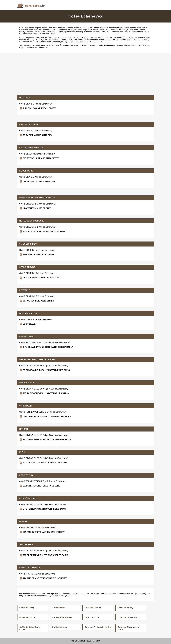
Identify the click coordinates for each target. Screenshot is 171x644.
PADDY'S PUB (26, 475)
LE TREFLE (25, 290)
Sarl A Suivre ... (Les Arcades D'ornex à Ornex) (60, 38)
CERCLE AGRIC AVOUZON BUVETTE (37, 198)
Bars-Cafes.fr (25, 28)
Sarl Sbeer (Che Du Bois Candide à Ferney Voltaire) (40, 42)
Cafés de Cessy (27, 608)
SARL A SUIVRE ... (28, 267)
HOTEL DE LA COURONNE (32, 221)
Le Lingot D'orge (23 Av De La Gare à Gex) (91, 30)
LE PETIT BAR (26, 336)
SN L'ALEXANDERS (28, 244)
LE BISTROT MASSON (30, 568)
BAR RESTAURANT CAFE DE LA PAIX (37, 360)
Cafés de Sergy (60, 627)
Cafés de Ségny (125, 608)
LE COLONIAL (26, 171)
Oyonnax (135, 45)
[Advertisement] (86, 74)
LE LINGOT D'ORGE (29, 125)
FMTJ (22, 452)
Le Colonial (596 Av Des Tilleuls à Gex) (41, 32)
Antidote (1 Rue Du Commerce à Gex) (58, 30)
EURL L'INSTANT (28, 498)
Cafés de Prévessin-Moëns (98, 627)
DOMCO (23, 521)
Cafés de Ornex (93, 617)
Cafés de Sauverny (127, 617)
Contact (96, 641)
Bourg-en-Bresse (123, 45)
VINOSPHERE (26, 545)
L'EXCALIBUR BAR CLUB (31, 148)
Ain (120, 28)
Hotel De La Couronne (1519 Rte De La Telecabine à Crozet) (125, 32)
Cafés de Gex (59, 608)
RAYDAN (24, 429)
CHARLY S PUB (27, 383)
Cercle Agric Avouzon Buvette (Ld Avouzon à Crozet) (79, 32)
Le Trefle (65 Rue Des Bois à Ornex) (94, 38)
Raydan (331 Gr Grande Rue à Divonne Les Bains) (84, 42)
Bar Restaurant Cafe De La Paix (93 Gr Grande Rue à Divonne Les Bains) (74, 40)
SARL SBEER (25, 406)
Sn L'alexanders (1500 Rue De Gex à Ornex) (37, 34)
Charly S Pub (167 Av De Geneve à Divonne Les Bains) (127, 40)
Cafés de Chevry (93, 608)
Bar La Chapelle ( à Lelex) (120, 38)
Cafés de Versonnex (62, 617)
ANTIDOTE (25, 98)
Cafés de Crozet (27, 617)
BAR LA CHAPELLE (28, 313)
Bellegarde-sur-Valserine (37, 47)
